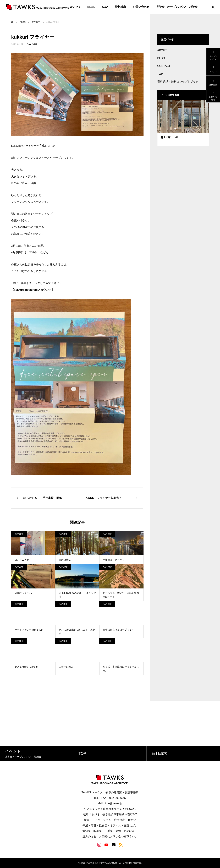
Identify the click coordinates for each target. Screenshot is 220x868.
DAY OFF (32, 44)
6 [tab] (191, 128)
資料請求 (120, 7)
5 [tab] (188, 128)
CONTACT (164, 66)
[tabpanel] (183, 123)
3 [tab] (182, 128)
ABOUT (162, 50)
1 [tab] (175, 128)
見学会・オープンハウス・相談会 (177, 7)
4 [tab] (185, 128)
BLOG (91, 7)
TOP (160, 74)
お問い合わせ (141, 7)
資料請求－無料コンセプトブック (178, 82)
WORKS (75, 7)
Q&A (105, 7)
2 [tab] (179, 128)
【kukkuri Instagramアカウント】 (33, 290)
